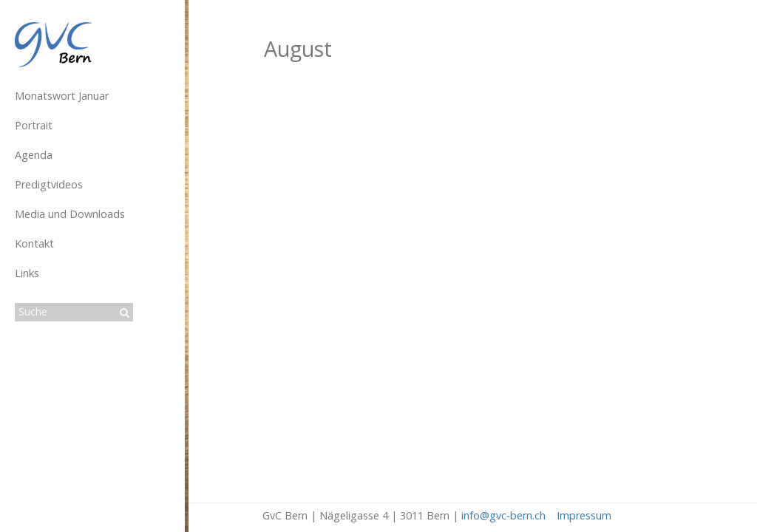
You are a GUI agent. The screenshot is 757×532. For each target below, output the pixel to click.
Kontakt (34, 243)
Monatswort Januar (62, 96)
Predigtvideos (49, 184)
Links (27, 273)
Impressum (584, 515)
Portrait (34, 125)
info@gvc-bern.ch (503, 515)
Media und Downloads (70, 214)
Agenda (34, 155)
